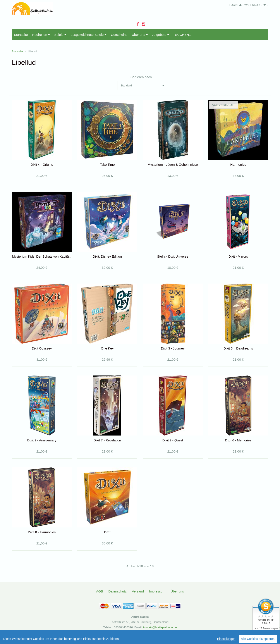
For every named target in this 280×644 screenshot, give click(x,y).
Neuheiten (41, 35)
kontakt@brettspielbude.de (160, 627)
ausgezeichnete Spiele (89, 35)
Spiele (60, 35)
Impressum (157, 591)
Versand (138, 591)
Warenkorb (256, 5)
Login (235, 5)
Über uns (140, 35)
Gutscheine (119, 35)
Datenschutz (117, 591)
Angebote (161, 35)
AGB (100, 591)
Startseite (21, 35)
